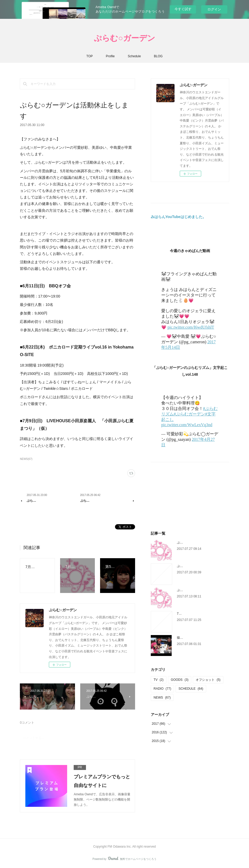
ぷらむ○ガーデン (124, 38)
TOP (90, 56)
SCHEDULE (191, 689)
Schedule (134, 56)
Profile (110, 56)
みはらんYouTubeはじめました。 (178, 217)
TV (159, 680)
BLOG (158, 56)
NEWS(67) (26, 459)
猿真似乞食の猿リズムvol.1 (196, 638)
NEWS (162, 698)
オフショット (208, 680)
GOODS (180, 680)
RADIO (162, 689)
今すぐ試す (183, 9)
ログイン (214, 9)
